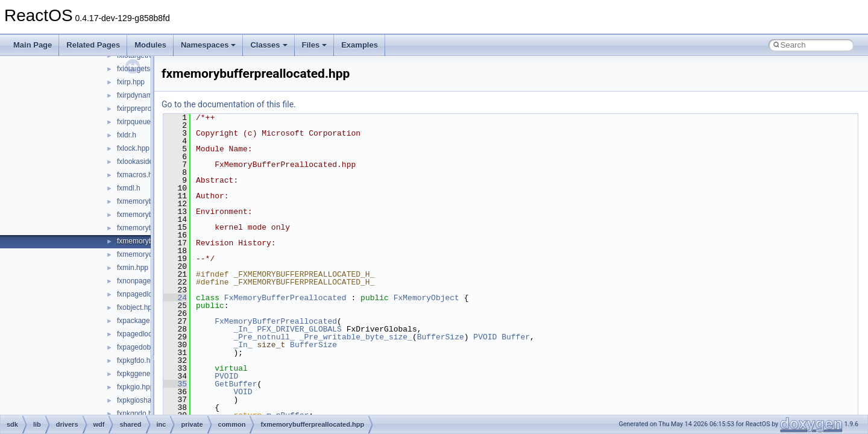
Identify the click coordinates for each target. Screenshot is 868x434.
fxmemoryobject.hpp (149, 254)
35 (175, 384)
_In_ (243, 329)
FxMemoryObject (426, 298)
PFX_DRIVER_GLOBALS (299, 329)
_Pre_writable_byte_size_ (356, 337)
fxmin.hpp (133, 268)
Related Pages (93, 45)
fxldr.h (127, 135)
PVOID (485, 337)
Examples (360, 45)
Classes (269, 45)
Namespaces (209, 45)
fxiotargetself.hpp (144, 69)
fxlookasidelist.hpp (146, 162)
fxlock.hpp (133, 148)
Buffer (516, 337)
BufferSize (441, 337)
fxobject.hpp (137, 307)
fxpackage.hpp (140, 321)
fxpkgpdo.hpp (139, 414)
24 (175, 298)
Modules (150, 45)
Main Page (33, 45)
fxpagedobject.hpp (146, 347)
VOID (243, 392)
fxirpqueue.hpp (141, 122)
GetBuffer (236, 384)
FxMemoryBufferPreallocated (285, 298)
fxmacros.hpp (139, 175)
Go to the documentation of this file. (229, 104)
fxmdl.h (129, 188)
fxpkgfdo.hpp (138, 360)
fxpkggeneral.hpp (145, 374)
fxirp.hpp (131, 82)
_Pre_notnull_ (264, 337)
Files (315, 45)
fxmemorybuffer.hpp (149, 201)
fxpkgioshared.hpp (146, 400)
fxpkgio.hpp (135, 387)
